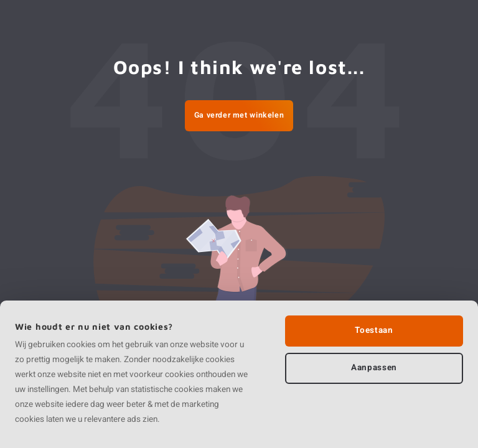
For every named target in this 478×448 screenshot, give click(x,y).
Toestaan (374, 330)
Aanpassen (374, 368)
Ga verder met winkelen (239, 115)
